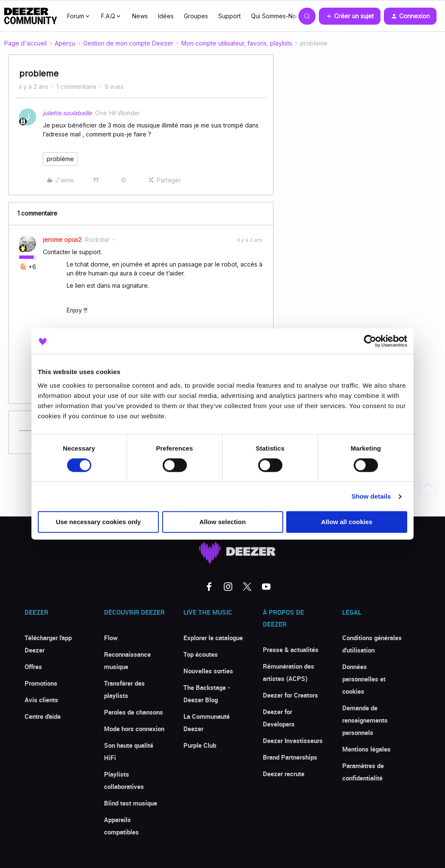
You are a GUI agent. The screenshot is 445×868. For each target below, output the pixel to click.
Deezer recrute (284, 774)
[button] (350, 16)
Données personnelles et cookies (364, 679)
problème (60, 159)
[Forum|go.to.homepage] (31, 16)
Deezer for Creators (290, 695)
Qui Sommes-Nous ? (279, 16)
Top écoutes (201, 654)
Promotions (41, 683)
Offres (33, 667)
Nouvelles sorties (208, 671)
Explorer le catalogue (213, 638)
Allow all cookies (347, 522)
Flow (111, 638)
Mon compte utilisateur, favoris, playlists (237, 43)
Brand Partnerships (290, 757)
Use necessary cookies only (98, 522)
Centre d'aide (43, 716)
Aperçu (65, 43)
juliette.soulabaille (67, 113)
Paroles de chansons (134, 712)
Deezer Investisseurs (293, 740)
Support (230, 16)
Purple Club (200, 745)
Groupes (196, 16)
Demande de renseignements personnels (365, 720)
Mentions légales (366, 749)
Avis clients (41, 700)
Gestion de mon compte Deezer (128, 43)
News (140, 16)
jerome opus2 (62, 240)
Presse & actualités (291, 650)
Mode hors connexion (134, 729)
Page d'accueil (25, 43)
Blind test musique (131, 803)
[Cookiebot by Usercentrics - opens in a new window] (370, 341)
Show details (371, 496)
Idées (166, 16)
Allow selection (222, 522)
